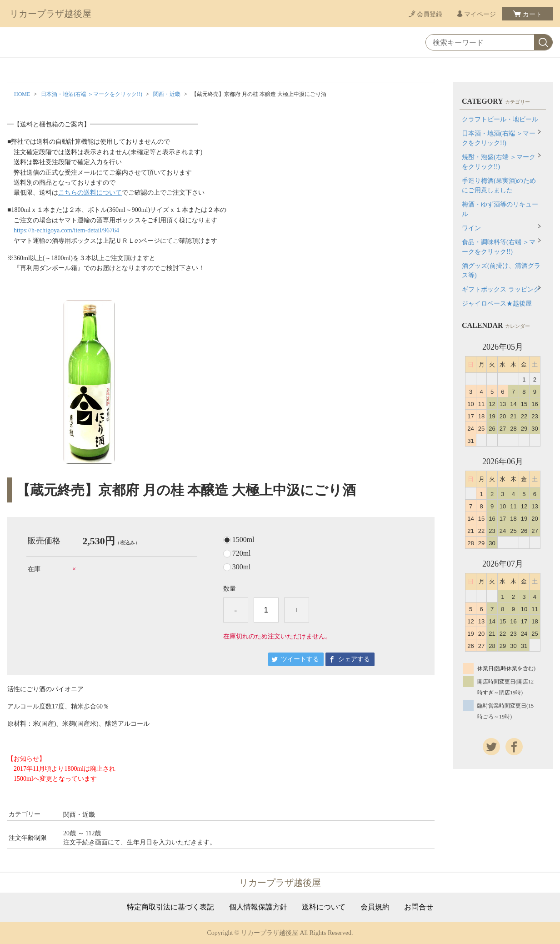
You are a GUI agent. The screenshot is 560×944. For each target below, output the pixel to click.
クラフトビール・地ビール (500, 119)
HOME (22, 94)
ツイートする (300, 659)
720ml (242, 553)
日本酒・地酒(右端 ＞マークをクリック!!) (92, 94)
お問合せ (419, 907)
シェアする (354, 659)
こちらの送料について (90, 193)
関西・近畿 (167, 94)
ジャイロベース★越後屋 (497, 304)
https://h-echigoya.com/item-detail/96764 (66, 230)
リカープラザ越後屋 (50, 14)
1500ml (243, 540)
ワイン (471, 228)
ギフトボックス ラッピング (501, 289)
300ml (242, 567)
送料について (324, 907)
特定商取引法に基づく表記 (170, 907)
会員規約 (375, 907)
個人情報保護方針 (258, 907)
